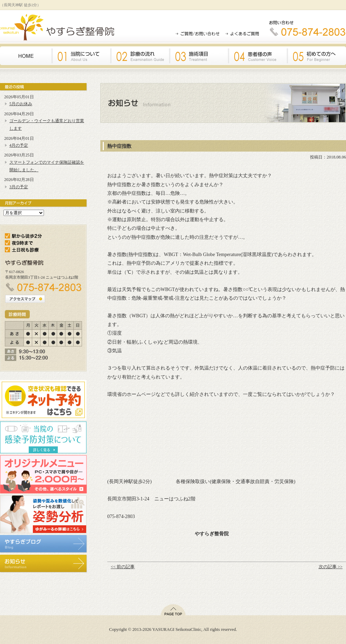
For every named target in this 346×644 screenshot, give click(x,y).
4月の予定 (19, 145)
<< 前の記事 (123, 567)
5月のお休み (21, 104)
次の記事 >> (331, 567)
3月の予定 (19, 187)
